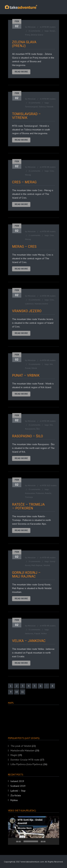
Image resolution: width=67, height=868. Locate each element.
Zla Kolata (16, 795)
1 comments (35, 235)
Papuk (37, 633)
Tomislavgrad (31, 107)
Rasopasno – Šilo (28, 436)
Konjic (53, 31)
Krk (51, 364)
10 (17, 692)
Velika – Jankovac (29, 641)
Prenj (27, 35)
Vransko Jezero (41, 304)
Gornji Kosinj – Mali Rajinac (26, 574)
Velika (44, 633)
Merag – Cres (24, 247)
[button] (34, 831)
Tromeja (29, 497)
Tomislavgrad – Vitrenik (26, 116)
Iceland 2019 (17, 781)
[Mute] (49, 841)
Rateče (48, 493)
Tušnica (42, 107)
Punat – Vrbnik (26, 375)
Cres (52, 171)
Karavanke (30, 493)
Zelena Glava (37, 35)
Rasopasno (30, 429)
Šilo (38, 429)
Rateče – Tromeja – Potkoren (28, 506)
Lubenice (29, 304)
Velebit (47, 565)
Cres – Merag (24, 182)
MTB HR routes (49, 167)
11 (23, 692)
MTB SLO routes (49, 485)
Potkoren (40, 493)
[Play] (12, 841)
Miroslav (32, 27)
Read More (21, 72)
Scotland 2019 (18, 786)
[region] (34, 719)
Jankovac (29, 633)
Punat (28, 368)
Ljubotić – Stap (18, 791)
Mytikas (14, 800)
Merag (28, 175)
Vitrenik (50, 107)
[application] (34, 830)
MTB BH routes (49, 27)
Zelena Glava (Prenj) (24, 44)
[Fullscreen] (55, 841)
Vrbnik (34, 368)
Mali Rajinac (37, 565)
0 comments (35, 31)
